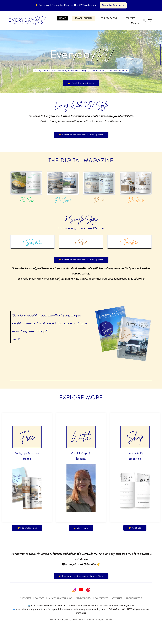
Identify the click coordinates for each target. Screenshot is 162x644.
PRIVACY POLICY (83, 598)
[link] (26, 173)
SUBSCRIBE (26, 598)
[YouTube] (81, 590)
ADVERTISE (117, 598)
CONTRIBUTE (101, 598)
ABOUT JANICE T (134, 598)
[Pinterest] (88, 590)
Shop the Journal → (113, 5)
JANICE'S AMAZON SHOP (60, 598)
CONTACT (40, 598)
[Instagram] (74, 590)
